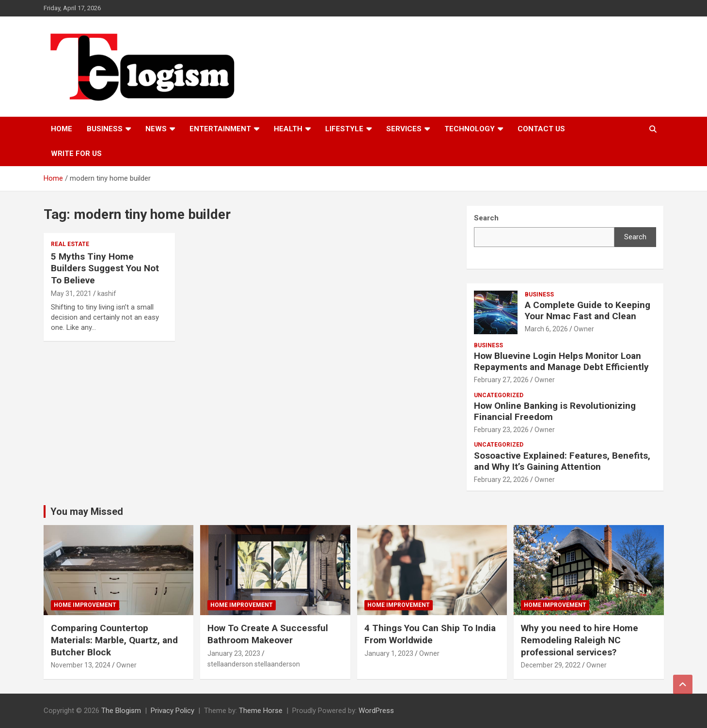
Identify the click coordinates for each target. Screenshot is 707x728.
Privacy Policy (173, 711)
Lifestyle (344, 129)
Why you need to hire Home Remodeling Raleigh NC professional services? (580, 640)
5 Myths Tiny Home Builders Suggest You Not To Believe (105, 268)
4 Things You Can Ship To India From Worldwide (430, 634)
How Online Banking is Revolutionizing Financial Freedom (555, 411)
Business (105, 129)
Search (635, 237)
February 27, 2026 (501, 380)
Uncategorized (499, 395)
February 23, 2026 (501, 430)
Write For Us (76, 154)
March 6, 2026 (546, 329)
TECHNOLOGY (470, 129)
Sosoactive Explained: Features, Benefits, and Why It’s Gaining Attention (562, 461)
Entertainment (220, 129)
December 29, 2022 (551, 665)
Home (62, 129)
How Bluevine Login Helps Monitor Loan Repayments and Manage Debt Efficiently (561, 361)
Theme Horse (261, 711)
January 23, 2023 (234, 653)
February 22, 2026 (501, 480)
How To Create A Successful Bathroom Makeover (268, 634)
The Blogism (121, 711)
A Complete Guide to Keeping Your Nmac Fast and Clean (588, 310)
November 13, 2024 (81, 665)
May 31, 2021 (71, 294)
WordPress (376, 711)
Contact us (541, 129)
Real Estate (70, 244)
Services (404, 129)
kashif (107, 294)
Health (288, 129)
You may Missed (87, 511)
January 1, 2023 (389, 653)
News (156, 129)
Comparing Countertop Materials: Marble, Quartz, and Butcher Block (114, 640)
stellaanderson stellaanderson (254, 664)
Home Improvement (85, 605)
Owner (584, 329)
